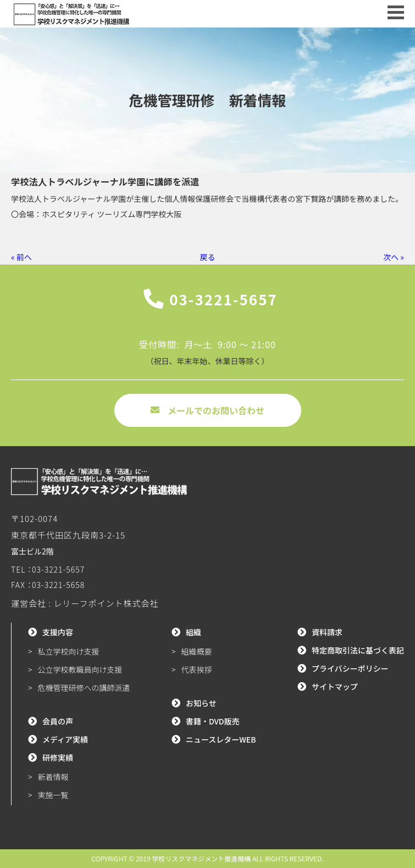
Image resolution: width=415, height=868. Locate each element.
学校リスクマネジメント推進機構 (201, 858)
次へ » (394, 257)
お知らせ (201, 703)
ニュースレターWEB (221, 739)
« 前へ (21, 257)
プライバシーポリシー (350, 668)
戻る (208, 257)
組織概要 (196, 651)
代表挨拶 (196, 669)
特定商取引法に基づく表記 (358, 650)
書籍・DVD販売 (213, 721)
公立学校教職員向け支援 (80, 669)
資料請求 (327, 632)
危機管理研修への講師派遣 (84, 688)
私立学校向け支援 (69, 651)
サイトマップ (335, 686)
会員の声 (58, 721)
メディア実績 (65, 739)
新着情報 (53, 777)
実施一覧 (53, 795)
